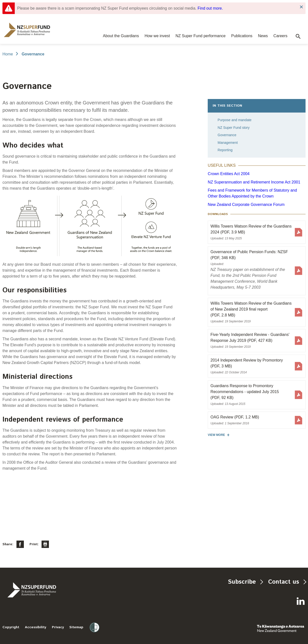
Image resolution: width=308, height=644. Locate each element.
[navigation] (27, 30)
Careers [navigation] (280, 36)
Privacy (58, 627)
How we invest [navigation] (157, 36)
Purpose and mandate (235, 120)
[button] (298, 36)
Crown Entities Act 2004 (229, 174)
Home (8, 54)
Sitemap (76, 627)
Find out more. (210, 8)
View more (216, 435)
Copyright (11, 627)
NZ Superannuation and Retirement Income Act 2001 (254, 182)
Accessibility (36, 627)
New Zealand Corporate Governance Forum (246, 205)
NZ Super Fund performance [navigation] (201, 36)
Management (228, 143)
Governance (227, 135)
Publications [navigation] (242, 36)
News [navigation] (263, 36)
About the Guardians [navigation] (121, 36)
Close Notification (301, 7)
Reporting (225, 150)
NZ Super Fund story (234, 128)
